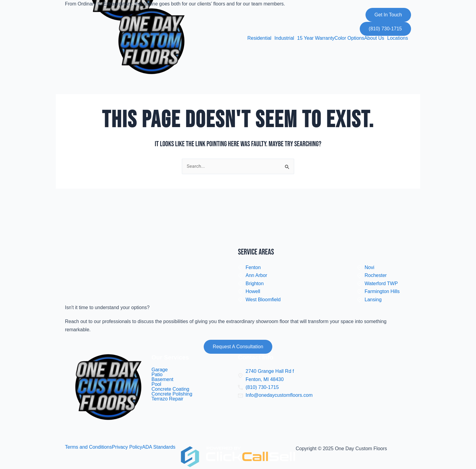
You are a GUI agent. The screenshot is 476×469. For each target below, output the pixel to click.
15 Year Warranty (316, 38)
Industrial (284, 38)
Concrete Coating (170, 389)
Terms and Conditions (88, 447)
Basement (162, 380)
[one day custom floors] (368, 399)
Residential (259, 38)
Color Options (349, 38)
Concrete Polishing (172, 394)
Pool (156, 384)
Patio (157, 375)
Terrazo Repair (167, 399)
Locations (398, 38)
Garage (160, 370)
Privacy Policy (127, 447)
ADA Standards (159, 447)
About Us (374, 38)
